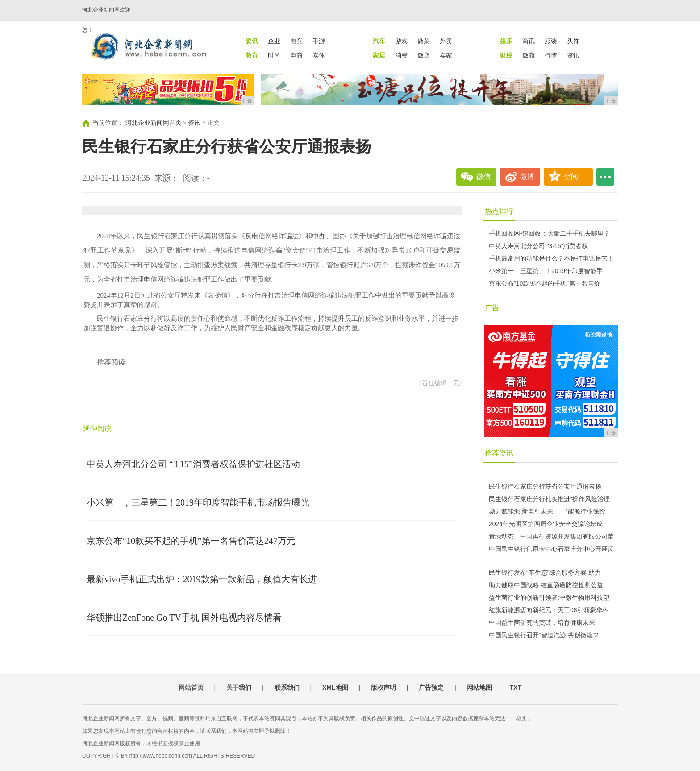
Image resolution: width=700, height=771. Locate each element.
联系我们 (287, 688)
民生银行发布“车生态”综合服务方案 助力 (545, 572)
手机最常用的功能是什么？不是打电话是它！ (551, 258)
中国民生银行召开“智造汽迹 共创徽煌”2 (544, 635)
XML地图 (335, 688)
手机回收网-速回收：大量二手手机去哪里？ (549, 233)
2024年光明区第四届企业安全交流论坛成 (546, 524)
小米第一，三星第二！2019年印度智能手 (546, 271)
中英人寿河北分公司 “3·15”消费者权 (538, 246)
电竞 (296, 41)
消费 (401, 55)
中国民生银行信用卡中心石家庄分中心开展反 (551, 549)
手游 (319, 41)
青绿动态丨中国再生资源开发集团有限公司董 (551, 536)
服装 (551, 41)
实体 (319, 55)
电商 (296, 55)
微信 (483, 176)
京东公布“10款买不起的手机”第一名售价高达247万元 (191, 541)
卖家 (446, 55)
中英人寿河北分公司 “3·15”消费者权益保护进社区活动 (193, 464)
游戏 (401, 41)
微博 (527, 176)
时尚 (274, 55)
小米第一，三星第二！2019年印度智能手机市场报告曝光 (198, 502)
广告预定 (431, 688)
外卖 (446, 41)
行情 (551, 55)
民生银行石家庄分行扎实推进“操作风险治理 (549, 499)
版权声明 (383, 688)
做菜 (424, 41)
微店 (424, 55)
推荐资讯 (499, 453)
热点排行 (499, 211)
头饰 (573, 41)
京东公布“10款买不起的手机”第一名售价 (544, 283)
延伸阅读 (97, 429)
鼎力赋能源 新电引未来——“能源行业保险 (547, 511)
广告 (492, 308)
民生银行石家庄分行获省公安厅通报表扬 (545, 486)
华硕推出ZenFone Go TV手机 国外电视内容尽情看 (184, 618)
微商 (529, 55)
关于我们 (239, 688)
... (605, 177)
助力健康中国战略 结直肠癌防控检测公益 (546, 585)
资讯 (573, 55)
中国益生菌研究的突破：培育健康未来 (542, 622)
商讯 (529, 41)
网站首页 (191, 688)
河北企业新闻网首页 (154, 123)
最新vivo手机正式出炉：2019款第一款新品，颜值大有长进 (202, 579)
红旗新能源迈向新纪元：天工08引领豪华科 (549, 610)
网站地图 (479, 688)
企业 (274, 41)
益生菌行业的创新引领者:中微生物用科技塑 (549, 597)
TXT (516, 688)
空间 (571, 176)
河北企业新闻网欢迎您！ (106, 20)
